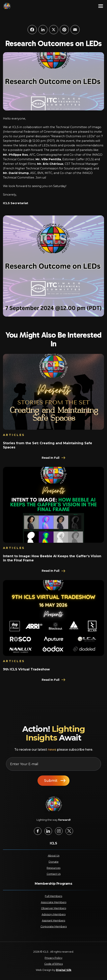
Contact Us (54, 874)
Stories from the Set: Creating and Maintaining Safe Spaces (48, 445)
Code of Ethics (53, 964)
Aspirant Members (53, 921)
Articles (14, 435)
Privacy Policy (53, 958)
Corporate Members (54, 926)
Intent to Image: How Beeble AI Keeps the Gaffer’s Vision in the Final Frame (52, 558)
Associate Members (54, 902)
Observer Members (54, 908)
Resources (53, 868)
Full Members (53, 896)
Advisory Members (54, 914)
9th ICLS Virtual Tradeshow (26, 669)
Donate (54, 862)
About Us (54, 856)
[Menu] (101, 6)
